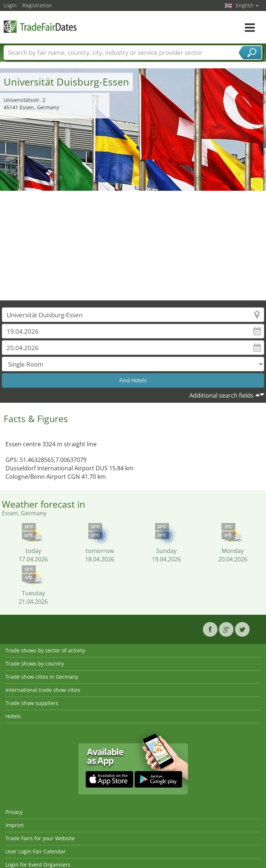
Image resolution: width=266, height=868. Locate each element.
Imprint (15, 825)
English (247, 5)
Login (10, 5)
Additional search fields (221, 395)
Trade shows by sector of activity (45, 650)
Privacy (14, 812)
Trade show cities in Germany (42, 677)
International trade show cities (43, 690)
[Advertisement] (133, 246)
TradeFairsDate (40, 26)
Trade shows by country (35, 664)
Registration (37, 5)
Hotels (13, 716)
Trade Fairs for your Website (40, 838)
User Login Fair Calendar (36, 851)
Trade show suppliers (32, 703)
